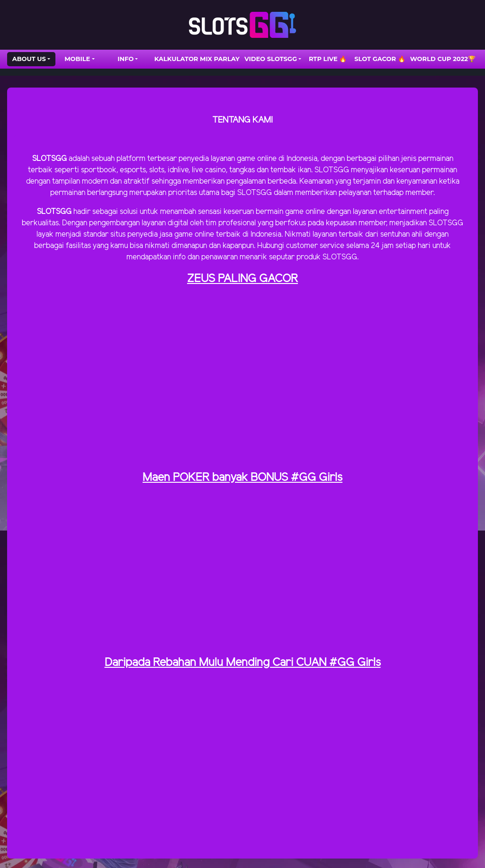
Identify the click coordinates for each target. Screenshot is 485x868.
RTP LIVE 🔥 (328, 59)
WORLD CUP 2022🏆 (443, 59)
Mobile (77, 59)
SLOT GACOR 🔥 (380, 59)
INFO (126, 59)
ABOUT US (29, 59)
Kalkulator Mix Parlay (197, 59)
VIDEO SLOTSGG (271, 59)
